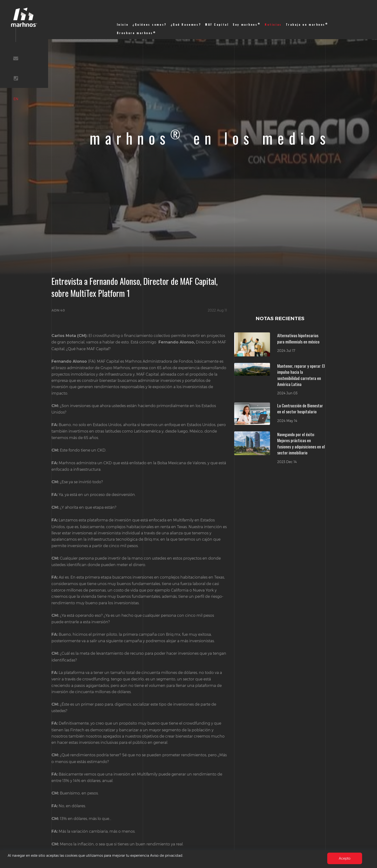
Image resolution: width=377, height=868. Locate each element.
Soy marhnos (247, 24)
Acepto (344, 858)
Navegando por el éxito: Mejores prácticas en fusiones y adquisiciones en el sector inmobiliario (301, 443)
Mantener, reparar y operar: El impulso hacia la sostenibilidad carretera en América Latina (301, 375)
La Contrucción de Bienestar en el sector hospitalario (300, 409)
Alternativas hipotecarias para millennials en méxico (298, 338)
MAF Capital (217, 24)
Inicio (123, 24)
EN (37, 127)
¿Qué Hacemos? (186, 24)
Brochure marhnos (137, 33)
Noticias (273, 24)
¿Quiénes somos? (150, 24)
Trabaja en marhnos (307, 24)
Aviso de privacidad (185, 855)
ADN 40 (58, 310)
